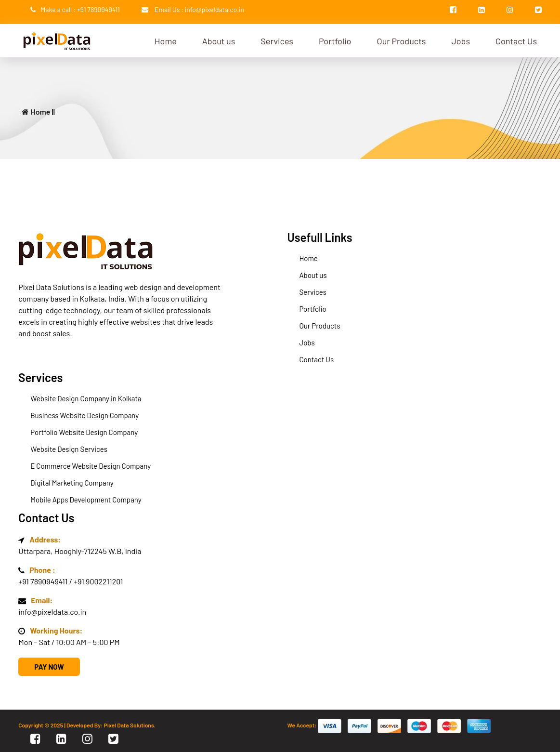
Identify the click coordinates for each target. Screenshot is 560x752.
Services (277, 41)
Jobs (461, 41)
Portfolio (335, 41)
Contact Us (516, 41)
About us (219, 41)
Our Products (401, 41)
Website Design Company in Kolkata (86, 398)
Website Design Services (69, 449)
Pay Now (49, 667)
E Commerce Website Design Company (91, 466)
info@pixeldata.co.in (52, 612)
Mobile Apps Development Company (86, 500)
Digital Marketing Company (72, 483)
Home (166, 41)
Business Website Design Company (85, 415)
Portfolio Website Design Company (84, 432)
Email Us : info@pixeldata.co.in (199, 9)
